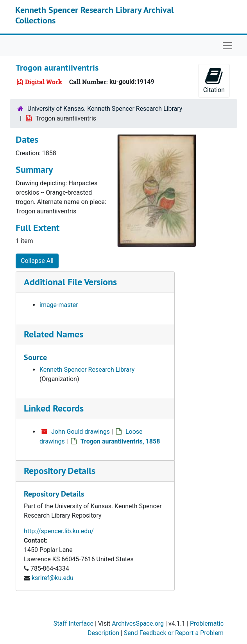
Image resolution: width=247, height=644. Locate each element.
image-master (59, 305)
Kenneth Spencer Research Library (87, 370)
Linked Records (54, 408)
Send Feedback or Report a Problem (174, 633)
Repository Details (60, 471)
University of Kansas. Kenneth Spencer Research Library (105, 109)
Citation (214, 80)
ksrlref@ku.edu (53, 578)
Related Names (54, 334)
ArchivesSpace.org (138, 624)
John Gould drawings (81, 432)
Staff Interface (73, 624)
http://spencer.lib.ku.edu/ (59, 531)
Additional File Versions (70, 282)
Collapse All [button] (37, 261)
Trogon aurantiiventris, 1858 (120, 441)
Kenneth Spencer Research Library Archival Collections (94, 15)
